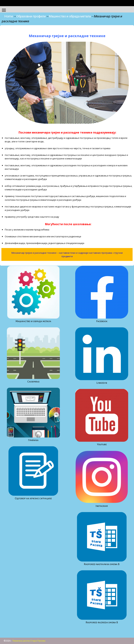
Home (9, 16)
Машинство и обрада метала (70, 16)
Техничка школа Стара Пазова (29, 641)
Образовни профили (31, 16)
